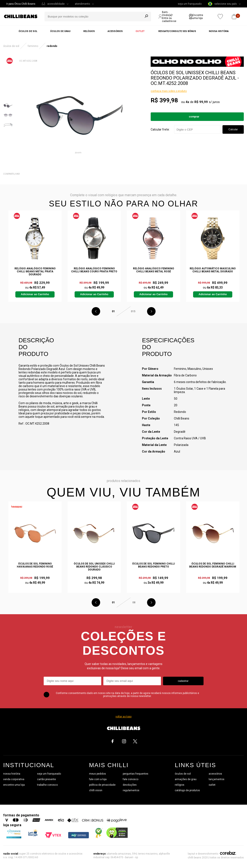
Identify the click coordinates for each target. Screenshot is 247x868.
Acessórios (115, 31)
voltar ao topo (123, 717)
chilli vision (96, 790)
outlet (212, 785)
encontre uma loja (14, 785)
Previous (96, 311)
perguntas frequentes (136, 774)
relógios (180, 785)
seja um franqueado (190, 4)
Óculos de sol (28, 31)
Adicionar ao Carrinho (35, 294)
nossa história (12, 774)
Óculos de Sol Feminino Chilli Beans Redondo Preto (154, 565)
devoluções (130, 785)
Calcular (233, 129)
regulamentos (131, 790)
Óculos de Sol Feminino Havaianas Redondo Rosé (35, 565)
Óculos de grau (60, 31)
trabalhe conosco (47, 785)
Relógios (89, 31)
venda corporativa (14, 779)
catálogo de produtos (187, 790)
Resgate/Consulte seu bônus (177, 31)
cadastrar (183, 681)
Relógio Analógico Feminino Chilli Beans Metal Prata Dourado (35, 271)
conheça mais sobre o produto (169, 91)
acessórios (215, 774)
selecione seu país (222, 4)
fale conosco (131, 779)
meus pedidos (97, 774)
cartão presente (46, 779)
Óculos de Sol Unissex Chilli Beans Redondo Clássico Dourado (94, 567)
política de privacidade (102, 785)
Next (151, 311)
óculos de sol (183, 774)
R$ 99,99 (201, 102)
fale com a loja (98, 779)
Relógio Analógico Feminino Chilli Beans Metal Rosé (154, 270)
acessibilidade (56, 4)
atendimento (82, 4)
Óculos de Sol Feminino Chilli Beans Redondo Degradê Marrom (213, 565)
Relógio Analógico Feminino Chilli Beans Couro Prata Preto (94, 270)
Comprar (194, 117)
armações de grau (186, 779)
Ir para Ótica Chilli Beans (21, 4)
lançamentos (217, 779)
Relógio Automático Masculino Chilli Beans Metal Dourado (213, 270)
